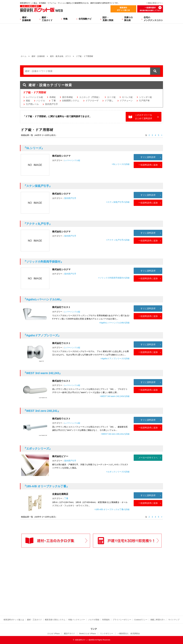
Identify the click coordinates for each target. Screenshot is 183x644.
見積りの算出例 (128, 19)
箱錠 (28, 101)
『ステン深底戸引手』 (38, 186)
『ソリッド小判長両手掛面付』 (43, 262)
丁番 (54, 101)
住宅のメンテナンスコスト (153, 19)
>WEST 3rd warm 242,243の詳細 (115, 396)
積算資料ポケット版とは (14, 620)
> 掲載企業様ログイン (155, 3)
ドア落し (109, 101)
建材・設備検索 (26, 19)
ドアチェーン (126, 101)
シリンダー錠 (146, 97)
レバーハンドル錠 (34, 97)
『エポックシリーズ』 (38, 449)
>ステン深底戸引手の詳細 (118, 202)
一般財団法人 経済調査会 (129, 633)
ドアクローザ (92, 101)
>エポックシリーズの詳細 (118, 472)
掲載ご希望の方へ (158, 620)
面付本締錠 (68, 97)
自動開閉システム (71, 101)
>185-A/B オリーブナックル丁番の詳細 (112, 509)
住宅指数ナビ (85, 19)
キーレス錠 (127, 97)
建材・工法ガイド (47, 19)
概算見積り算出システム (55, 620)
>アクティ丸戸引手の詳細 (118, 240)
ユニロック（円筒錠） (90, 97)
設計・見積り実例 (108, 19)
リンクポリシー (107, 633)
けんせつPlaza (54, 633)
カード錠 (111, 97)
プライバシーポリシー (122, 620)
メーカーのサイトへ (148, 458)
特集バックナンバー (77, 620)
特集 (65, 19)
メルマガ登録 (94, 620)
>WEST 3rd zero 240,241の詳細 (115, 434)
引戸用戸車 (144, 101)
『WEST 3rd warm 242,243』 (43, 373)
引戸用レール (32, 104)
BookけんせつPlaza (87, 633)
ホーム (24, 56)
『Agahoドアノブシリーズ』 (42, 335)
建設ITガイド (69, 633)
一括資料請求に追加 (148, 165)
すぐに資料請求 (148, 157)
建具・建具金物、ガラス (60, 56)
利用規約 (106, 620)
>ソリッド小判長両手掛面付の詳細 (114, 278)
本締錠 (53, 97)
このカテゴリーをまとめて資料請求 (144, 117)
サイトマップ (174, 620)
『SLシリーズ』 (34, 148)
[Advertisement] (66, 588)
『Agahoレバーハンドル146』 (43, 299)
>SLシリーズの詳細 (121, 164)
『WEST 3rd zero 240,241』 (42, 411)
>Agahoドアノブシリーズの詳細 (115, 359)
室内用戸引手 (51, 104)
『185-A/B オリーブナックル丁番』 (46, 486)
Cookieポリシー (141, 620)
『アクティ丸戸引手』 (38, 224)
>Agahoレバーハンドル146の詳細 (114, 323)
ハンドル (41, 101)
